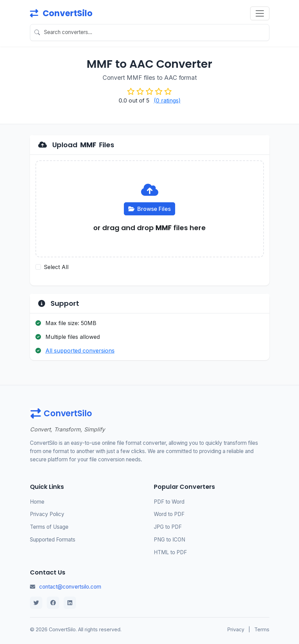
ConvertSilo (61, 13)
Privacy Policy (47, 514)
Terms (262, 629)
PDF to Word (169, 502)
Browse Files (149, 209)
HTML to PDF (170, 552)
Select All (56, 267)
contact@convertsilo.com (70, 587)
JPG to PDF (168, 527)
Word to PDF (169, 514)
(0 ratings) (167, 100)
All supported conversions (80, 351)
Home (37, 502)
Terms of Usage (49, 527)
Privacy (236, 629)
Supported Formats (53, 540)
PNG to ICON (169, 540)
